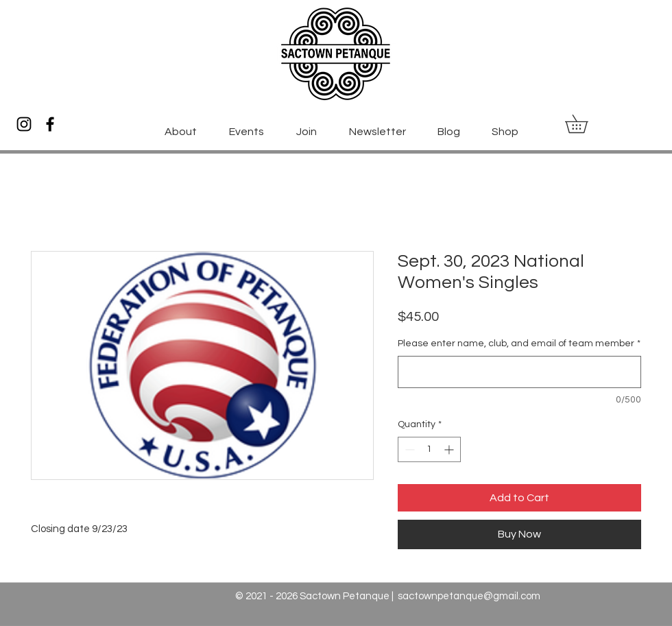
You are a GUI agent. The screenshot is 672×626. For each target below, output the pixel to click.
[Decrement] (408, 449)
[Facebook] (50, 124)
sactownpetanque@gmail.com (469, 596)
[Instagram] (24, 124)
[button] (585, 124)
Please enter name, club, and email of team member (519, 344)
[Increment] (450, 449)
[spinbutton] (429, 449)
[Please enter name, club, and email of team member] (519, 372)
